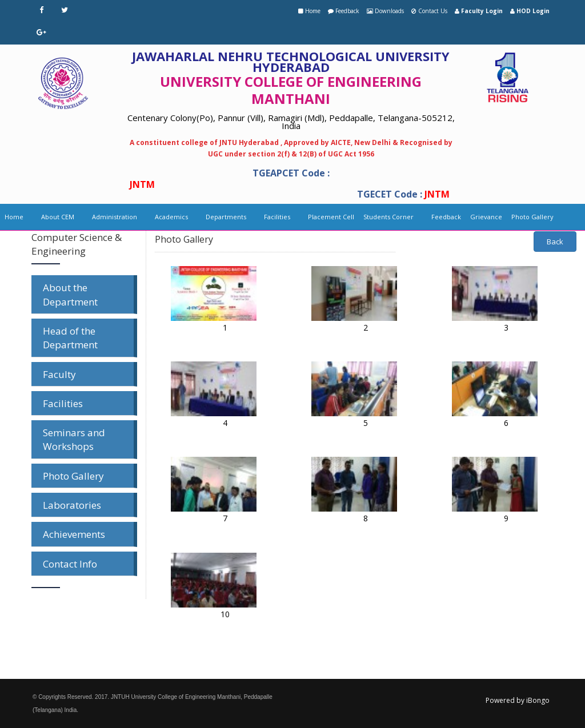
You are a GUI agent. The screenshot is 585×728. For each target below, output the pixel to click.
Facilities (277, 217)
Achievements (74, 534)
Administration (115, 217)
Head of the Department (70, 338)
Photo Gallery (532, 217)
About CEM (58, 217)
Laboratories (72, 505)
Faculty (59, 374)
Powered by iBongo (518, 700)
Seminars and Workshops (74, 439)
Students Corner (388, 217)
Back (555, 242)
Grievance (486, 217)
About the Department (70, 294)
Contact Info (70, 564)
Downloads (389, 11)
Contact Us (433, 11)
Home (313, 11)
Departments (226, 217)
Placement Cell (331, 217)
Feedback (347, 11)
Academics (171, 217)
